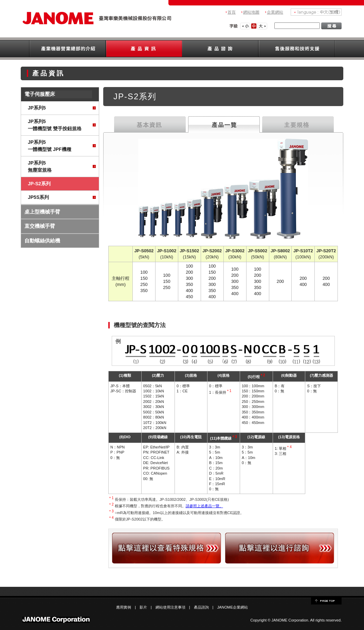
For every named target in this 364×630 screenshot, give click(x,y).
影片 (143, 607)
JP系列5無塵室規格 (40, 166)
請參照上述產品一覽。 (204, 506)
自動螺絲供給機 (42, 241)
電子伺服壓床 (40, 94)
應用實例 (124, 607)
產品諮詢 (201, 607)
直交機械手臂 (40, 226)
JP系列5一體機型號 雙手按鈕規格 (55, 125)
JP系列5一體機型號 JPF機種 (50, 146)
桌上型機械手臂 (42, 212)
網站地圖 (251, 12)
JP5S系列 (38, 197)
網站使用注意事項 (170, 607)
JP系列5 (37, 108)
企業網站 (275, 12)
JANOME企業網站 (233, 607)
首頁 (232, 12)
